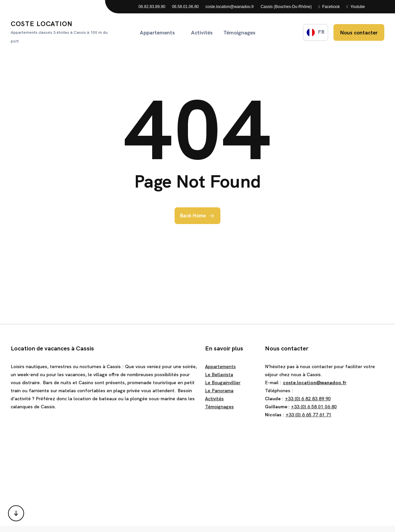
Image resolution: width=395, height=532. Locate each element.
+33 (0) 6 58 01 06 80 (314, 407)
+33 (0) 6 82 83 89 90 (308, 399)
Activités (214, 399)
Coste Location (62, 32)
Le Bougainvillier (223, 383)
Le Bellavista (219, 375)
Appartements (220, 366)
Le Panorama (219, 391)
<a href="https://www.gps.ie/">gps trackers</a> (197, 471)
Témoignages (219, 407)
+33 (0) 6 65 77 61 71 (309, 415)
